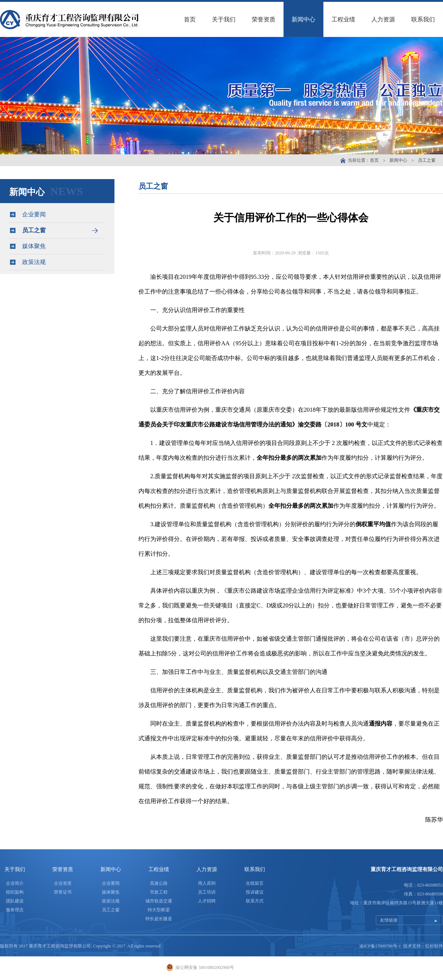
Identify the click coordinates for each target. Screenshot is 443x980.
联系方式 (255, 901)
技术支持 (412, 946)
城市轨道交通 (159, 901)
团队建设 (15, 901)
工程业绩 (343, 19)
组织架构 (15, 892)
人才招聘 (207, 901)
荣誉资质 (264, 19)
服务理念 (15, 910)
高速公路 (159, 883)
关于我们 (224, 19)
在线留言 (255, 883)
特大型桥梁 (159, 910)
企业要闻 (57, 214)
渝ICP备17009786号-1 (380, 946)
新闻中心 (303, 19)
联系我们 (423, 19)
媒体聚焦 (57, 246)
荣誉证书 (63, 892)
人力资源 (383, 19)
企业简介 (15, 883)
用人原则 (207, 883)
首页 (190, 19)
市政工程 (159, 892)
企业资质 (63, 883)
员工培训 (207, 892)
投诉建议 (255, 892)
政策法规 (57, 262)
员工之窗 (427, 160)
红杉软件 (434, 946)
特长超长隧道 (159, 919)
